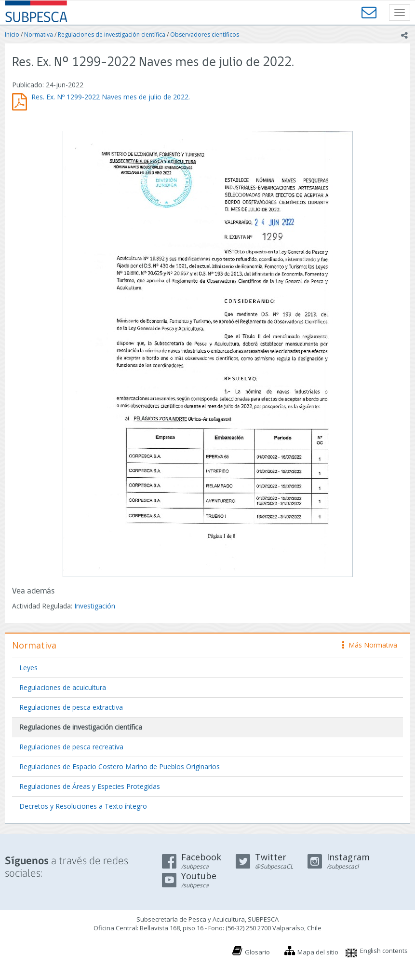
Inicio (12, 35)
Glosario (257, 952)
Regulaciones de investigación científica (112, 35)
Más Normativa (370, 645)
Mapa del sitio (318, 952)
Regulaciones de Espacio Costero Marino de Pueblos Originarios (120, 766)
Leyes (28, 668)
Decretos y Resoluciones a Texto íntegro (83, 806)
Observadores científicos (205, 35)
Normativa (39, 35)
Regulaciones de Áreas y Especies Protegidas (90, 786)
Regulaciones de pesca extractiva (71, 707)
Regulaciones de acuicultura (63, 687)
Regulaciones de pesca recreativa (71, 747)
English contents (384, 951)
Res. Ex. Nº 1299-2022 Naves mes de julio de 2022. (111, 97)
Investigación (95, 606)
